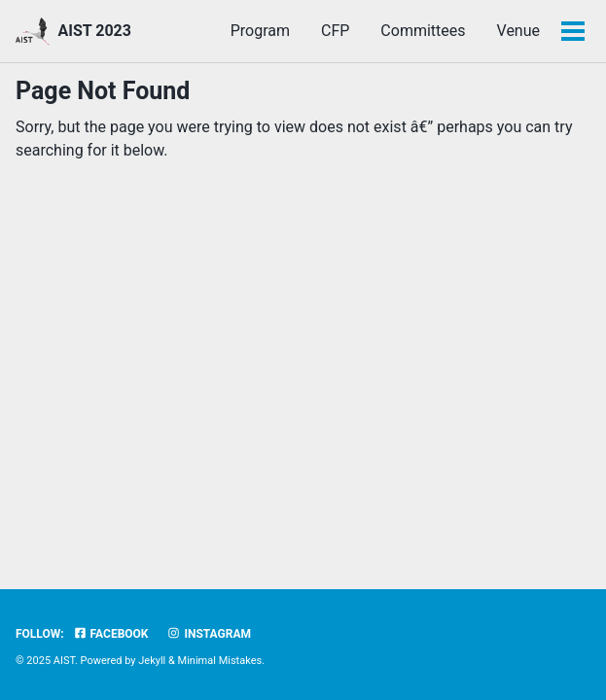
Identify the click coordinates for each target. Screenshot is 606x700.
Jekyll (152, 661)
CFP (335, 31)
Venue (518, 31)
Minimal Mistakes (220, 661)
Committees (423, 31)
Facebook (111, 634)
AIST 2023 (94, 31)
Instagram (209, 634)
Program (260, 31)
